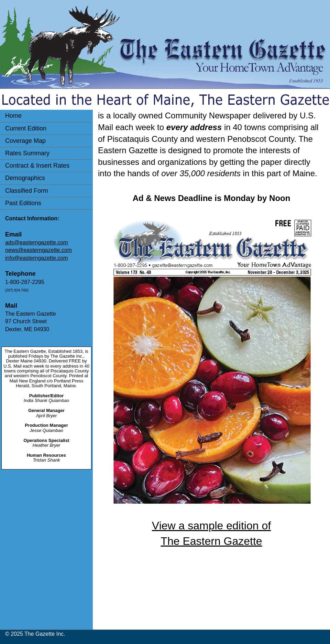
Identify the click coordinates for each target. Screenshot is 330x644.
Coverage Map (25, 141)
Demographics (25, 178)
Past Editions (23, 203)
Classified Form (27, 191)
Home (13, 116)
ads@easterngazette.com (37, 242)
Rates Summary (27, 153)
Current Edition (26, 128)
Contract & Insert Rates (37, 166)
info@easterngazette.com (37, 258)
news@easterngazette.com (38, 250)
